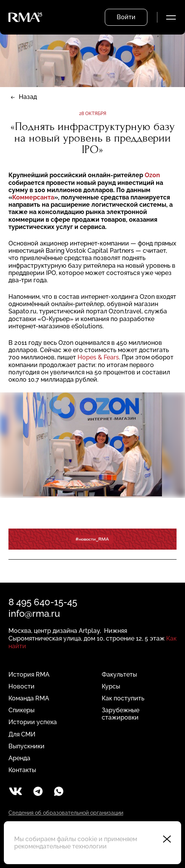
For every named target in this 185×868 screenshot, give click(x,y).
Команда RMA (29, 698)
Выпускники (26, 746)
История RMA (29, 674)
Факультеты (119, 674)
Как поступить (123, 698)
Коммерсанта (33, 197)
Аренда (19, 758)
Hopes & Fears (98, 357)
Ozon (152, 175)
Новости (21, 686)
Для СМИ (22, 734)
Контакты (22, 770)
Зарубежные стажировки (121, 714)
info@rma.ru (34, 614)
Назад (28, 97)
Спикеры (21, 710)
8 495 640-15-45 (43, 602)
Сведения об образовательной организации (66, 813)
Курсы (111, 686)
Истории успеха (33, 722)
